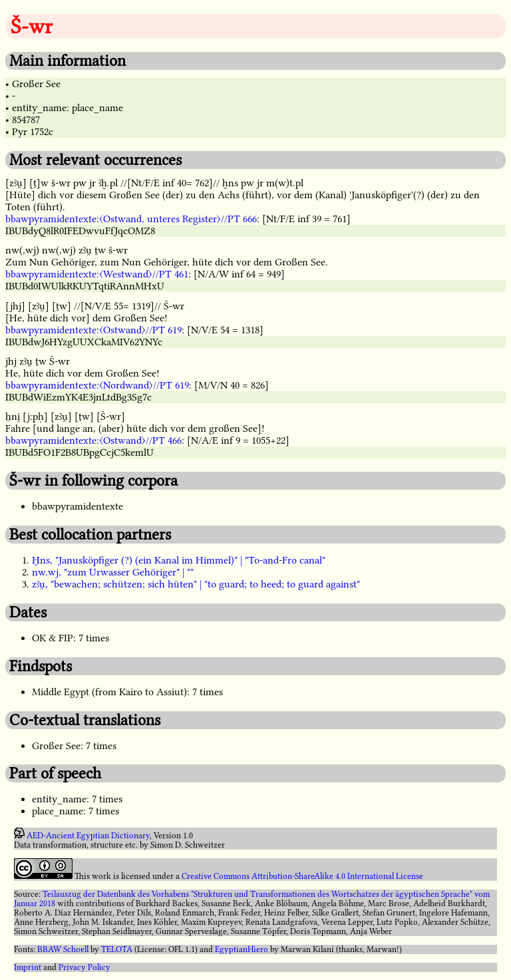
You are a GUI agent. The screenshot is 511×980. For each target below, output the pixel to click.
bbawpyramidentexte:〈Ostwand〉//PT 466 (93, 440)
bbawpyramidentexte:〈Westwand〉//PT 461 (97, 274)
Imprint (28, 967)
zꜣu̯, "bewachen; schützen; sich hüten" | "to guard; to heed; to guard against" (196, 584)
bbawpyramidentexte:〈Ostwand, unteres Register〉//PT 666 (131, 219)
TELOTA (117, 949)
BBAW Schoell (63, 949)
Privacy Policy (85, 967)
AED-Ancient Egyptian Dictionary (88, 836)
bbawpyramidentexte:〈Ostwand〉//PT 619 (93, 330)
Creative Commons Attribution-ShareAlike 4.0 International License (302, 876)
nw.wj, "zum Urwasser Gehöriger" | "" (113, 572)
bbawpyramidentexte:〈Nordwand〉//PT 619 (97, 385)
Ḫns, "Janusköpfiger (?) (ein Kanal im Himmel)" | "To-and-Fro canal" (179, 560)
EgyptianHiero (242, 949)
